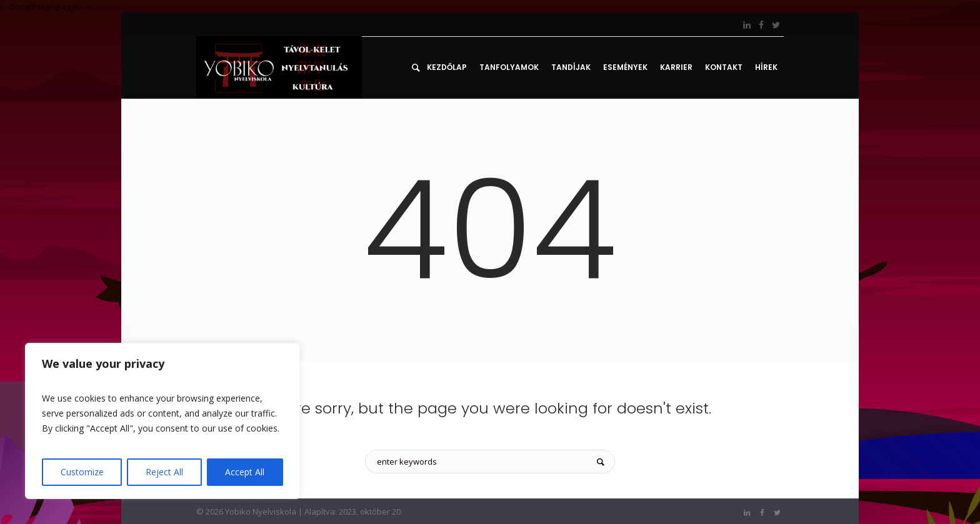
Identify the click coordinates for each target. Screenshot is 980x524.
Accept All (245, 472)
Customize (82, 472)
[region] (162, 421)
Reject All (164, 472)
